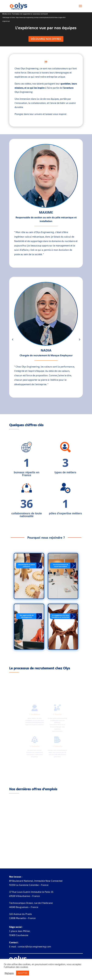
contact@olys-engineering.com (34, 947)
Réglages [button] (9, 973)
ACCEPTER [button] (23, 973)
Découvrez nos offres (46, 39)
